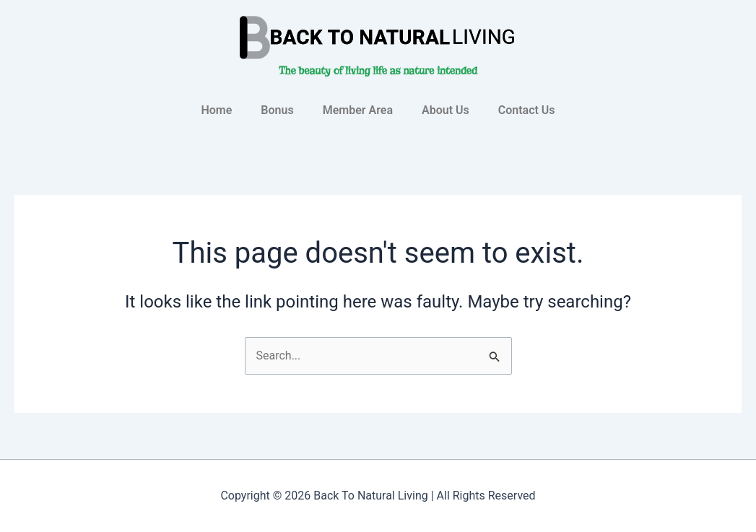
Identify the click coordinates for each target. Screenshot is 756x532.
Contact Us (527, 110)
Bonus (277, 110)
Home (216, 110)
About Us (446, 110)
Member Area (358, 110)
